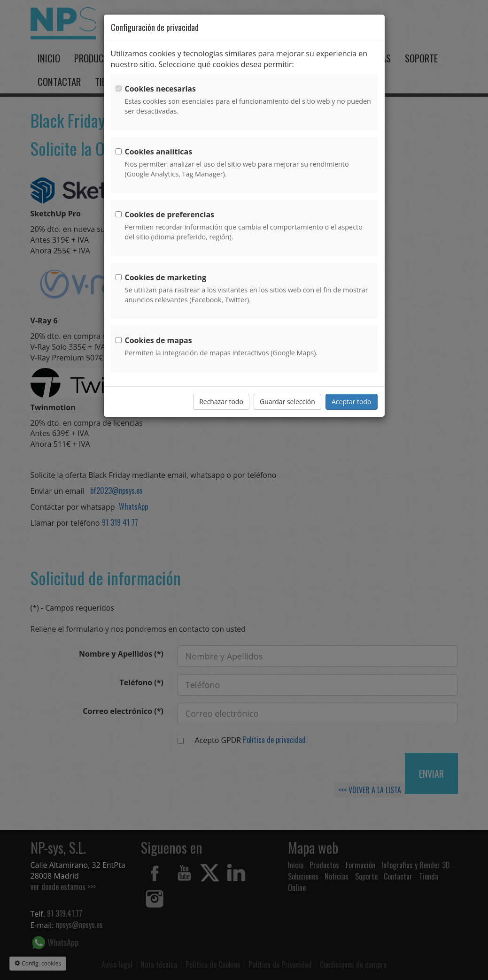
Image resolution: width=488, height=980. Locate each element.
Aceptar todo (352, 402)
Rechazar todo (221, 402)
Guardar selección (287, 402)
